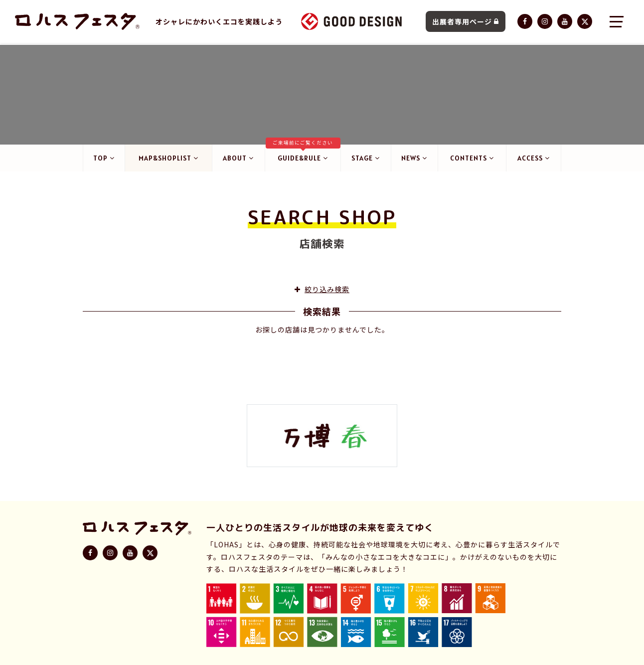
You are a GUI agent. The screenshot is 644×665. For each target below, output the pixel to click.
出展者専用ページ (466, 22)
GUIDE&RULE (303, 155)
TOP (104, 160)
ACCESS (534, 160)
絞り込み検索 (322, 295)
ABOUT (238, 160)
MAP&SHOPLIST (168, 160)
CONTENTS (472, 160)
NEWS (414, 160)
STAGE (365, 160)
